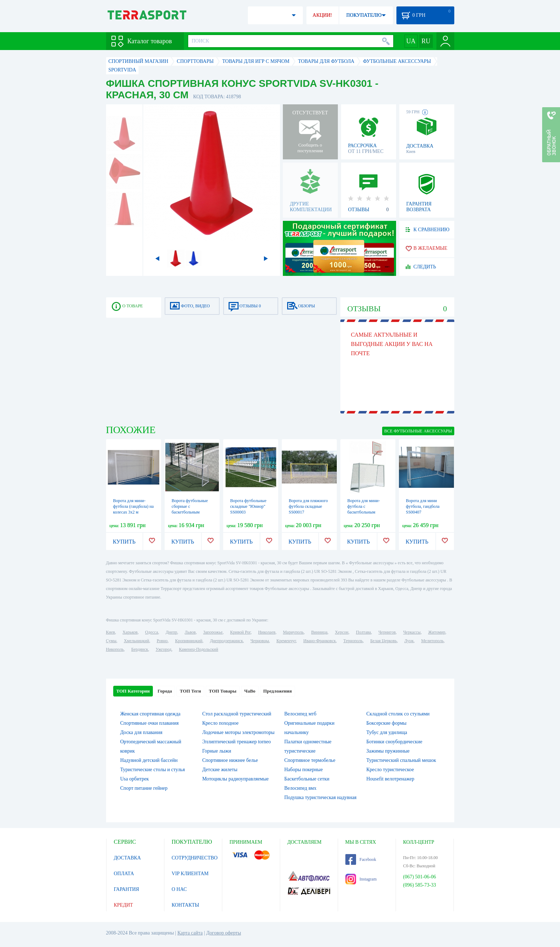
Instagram (361, 879)
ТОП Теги (190, 691)
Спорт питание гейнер (144, 788)
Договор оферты (224, 933)
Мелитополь (432, 641)
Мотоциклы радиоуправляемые (235, 779)
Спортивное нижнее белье (230, 760)
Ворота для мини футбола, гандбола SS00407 (423, 506)
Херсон (342, 632)
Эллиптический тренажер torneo (236, 742)
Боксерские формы (386, 723)
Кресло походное (220, 723)
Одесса (151, 632)
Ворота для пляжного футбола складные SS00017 (308, 506)
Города (165, 691)
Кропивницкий (189, 641)
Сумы (111, 641)
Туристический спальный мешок (401, 760)
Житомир (437, 632)
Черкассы (412, 632)
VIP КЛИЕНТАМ (190, 874)
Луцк (409, 641)
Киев (111, 632)
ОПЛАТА (124, 874)
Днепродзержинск (227, 641)
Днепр (171, 632)
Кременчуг (286, 641)
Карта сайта (190, 933)
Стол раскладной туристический (237, 714)
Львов (190, 632)
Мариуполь (293, 632)
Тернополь (353, 641)
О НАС (179, 889)
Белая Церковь (384, 641)
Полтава (364, 632)
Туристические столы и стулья (153, 770)
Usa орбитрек (135, 779)
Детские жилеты (220, 770)
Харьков (130, 632)
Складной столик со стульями (398, 714)
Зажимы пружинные (388, 751)
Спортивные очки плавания (150, 723)
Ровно (162, 641)
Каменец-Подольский (199, 649)
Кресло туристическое (390, 770)
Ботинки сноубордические (394, 742)
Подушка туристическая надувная (320, 797)
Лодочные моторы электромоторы (238, 732)
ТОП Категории (133, 691)
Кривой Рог (240, 632)
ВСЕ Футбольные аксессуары (418, 431)
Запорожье (213, 632)
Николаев (267, 632)
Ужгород (164, 649)
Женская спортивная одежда (151, 714)
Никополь (115, 649)
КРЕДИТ (124, 905)
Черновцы (260, 641)
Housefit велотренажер (390, 779)
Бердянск (140, 649)
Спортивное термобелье (310, 760)
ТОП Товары (223, 691)
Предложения (277, 691)
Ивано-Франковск (319, 641)
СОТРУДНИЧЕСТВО (195, 858)
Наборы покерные (304, 770)
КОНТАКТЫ (186, 905)
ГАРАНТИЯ (127, 889)
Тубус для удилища (387, 732)
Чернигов (387, 632)
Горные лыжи (217, 751)
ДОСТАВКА (127, 858)
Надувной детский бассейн (149, 760)
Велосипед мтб (300, 714)
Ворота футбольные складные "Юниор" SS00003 (249, 506)
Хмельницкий (137, 641)
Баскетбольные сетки (307, 779)
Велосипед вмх (300, 788)
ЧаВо (250, 691)
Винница (319, 632)
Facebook (361, 859)
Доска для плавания (141, 732)
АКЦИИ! (322, 15)
